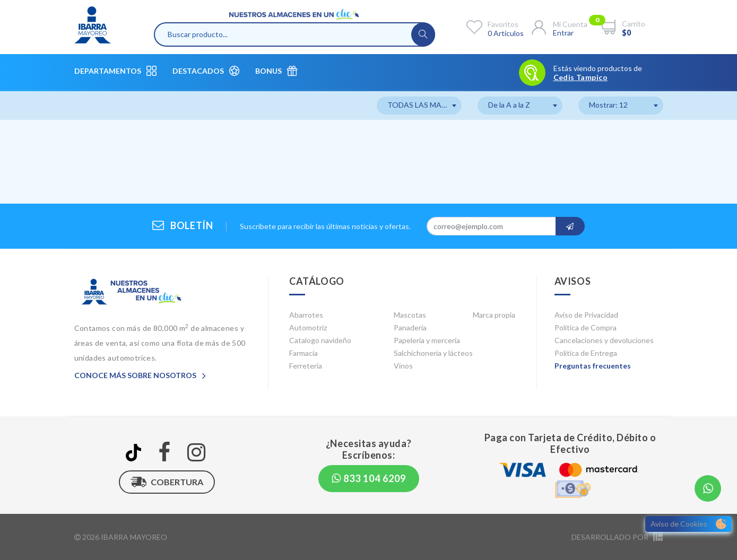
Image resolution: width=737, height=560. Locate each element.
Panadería (410, 327)
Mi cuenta (570, 24)
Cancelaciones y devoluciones (604, 340)
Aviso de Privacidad (586, 315)
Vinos (403, 366)
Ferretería (306, 366)
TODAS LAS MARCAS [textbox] (424, 105)
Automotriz (308, 327)
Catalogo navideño (320, 340)
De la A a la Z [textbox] (509, 105)
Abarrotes (306, 315)
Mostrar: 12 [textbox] (608, 105)
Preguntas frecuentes (593, 366)
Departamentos (115, 71)
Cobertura (167, 482)
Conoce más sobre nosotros (140, 375)
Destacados (206, 71)
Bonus (276, 71)
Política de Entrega (586, 353)
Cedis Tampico (580, 77)
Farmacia (304, 353)
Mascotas (410, 315)
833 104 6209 (369, 478)
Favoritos (503, 24)
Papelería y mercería (427, 340)
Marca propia (494, 315)
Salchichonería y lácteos (433, 353)
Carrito (634, 24)
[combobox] (419, 106)
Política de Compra (586, 327)
